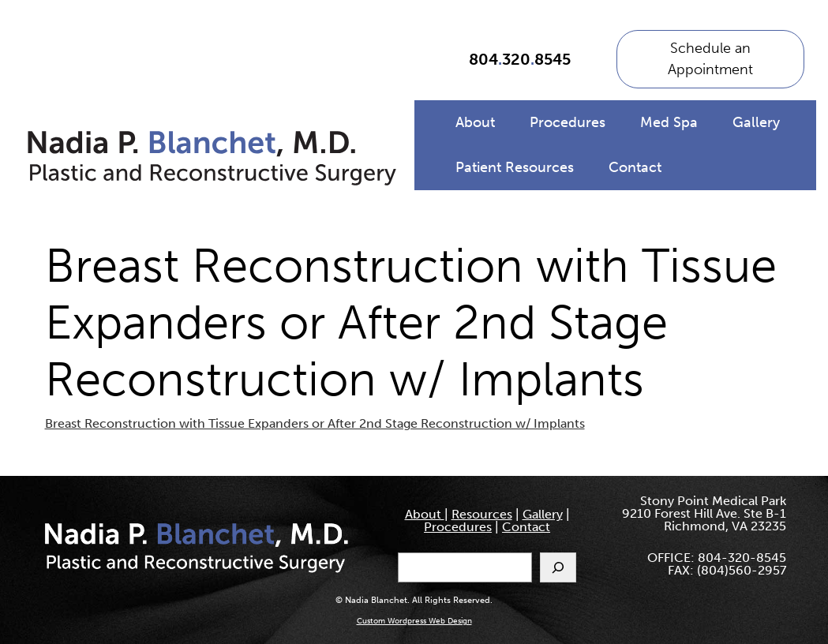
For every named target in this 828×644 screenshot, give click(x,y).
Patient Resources (515, 167)
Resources (482, 514)
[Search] (558, 567)
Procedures (568, 122)
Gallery (756, 122)
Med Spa (669, 122)
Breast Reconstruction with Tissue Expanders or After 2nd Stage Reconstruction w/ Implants (315, 423)
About (475, 122)
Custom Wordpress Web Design (414, 621)
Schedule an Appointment (710, 59)
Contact (635, 167)
